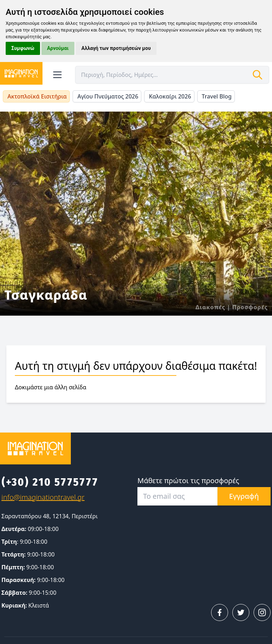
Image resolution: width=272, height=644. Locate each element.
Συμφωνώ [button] (23, 48)
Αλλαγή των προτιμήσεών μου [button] (116, 48)
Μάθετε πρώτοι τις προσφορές (188, 481)
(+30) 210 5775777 (50, 482)
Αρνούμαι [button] (58, 48)
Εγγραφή (244, 496)
